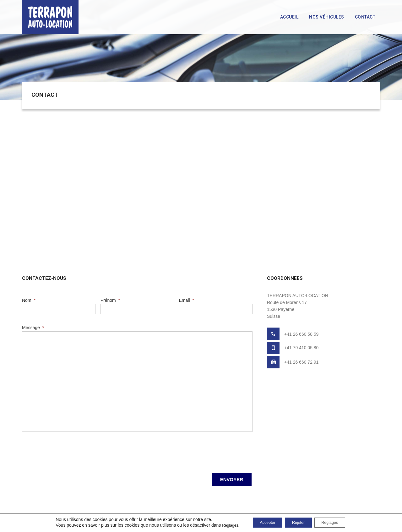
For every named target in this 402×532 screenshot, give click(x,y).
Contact (365, 17)
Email (187, 300)
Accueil (289, 17)
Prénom (110, 300)
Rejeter (299, 522)
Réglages (221, 525)
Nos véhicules (327, 17)
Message (33, 328)
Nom (29, 300)
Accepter (262, 522)
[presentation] (70, 451)
